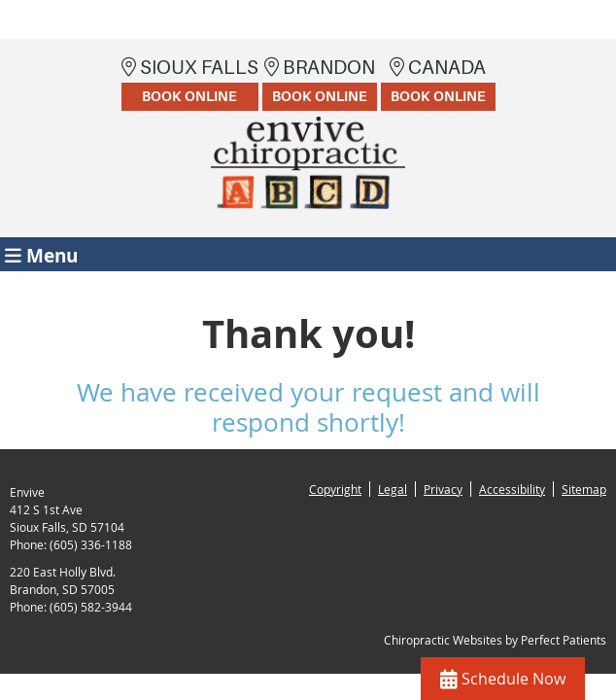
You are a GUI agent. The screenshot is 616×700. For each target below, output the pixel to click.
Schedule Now (503, 679)
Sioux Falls (190, 84)
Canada (438, 84)
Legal (393, 489)
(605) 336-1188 (91, 544)
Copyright (335, 489)
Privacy (443, 489)
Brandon (320, 84)
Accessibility (512, 489)
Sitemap (584, 489)
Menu (41, 254)
